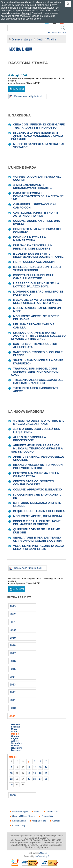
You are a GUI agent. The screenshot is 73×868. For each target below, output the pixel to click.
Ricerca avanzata (57, 33)
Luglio (15, 738)
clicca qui (26, 13)
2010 (13, 708)
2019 (13, 638)
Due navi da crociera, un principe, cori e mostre (33, 247)
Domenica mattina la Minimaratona (30, 239)
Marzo (14, 729)
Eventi (39, 39)
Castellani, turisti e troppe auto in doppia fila (36, 214)
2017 (13, 653)
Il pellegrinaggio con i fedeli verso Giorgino (37, 268)
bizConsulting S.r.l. (44, 856)
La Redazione (19, 821)
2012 (13, 692)
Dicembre (16, 750)
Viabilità (51, 39)
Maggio (15, 734)
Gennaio (16, 724)
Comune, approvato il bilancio (38, 489)
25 (29, 779)
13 (40, 767)
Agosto (15, 741)
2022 (13, 614)
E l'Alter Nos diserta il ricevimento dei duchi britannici (39, 255)
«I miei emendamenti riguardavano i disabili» (33, 186)
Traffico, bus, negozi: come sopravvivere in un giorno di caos (35, 372)
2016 (13, 661)
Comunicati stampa (22, 39)
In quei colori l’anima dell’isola (39, 511)
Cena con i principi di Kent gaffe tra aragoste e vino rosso (39, 126)
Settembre (17, 743)
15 (11, 773)
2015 (13, 669)
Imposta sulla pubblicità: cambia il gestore (34, 277)
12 (34, 767)
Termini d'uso (53, 812)
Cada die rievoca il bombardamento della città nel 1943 (38, 196)
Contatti (56, 821)
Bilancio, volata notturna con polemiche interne (38, 466)
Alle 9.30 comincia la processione (30, 439)
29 (11, 785)
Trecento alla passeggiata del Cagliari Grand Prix (38, 381)
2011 (13, 700)
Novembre (17, 748)
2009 (12, 716)
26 (34, 779)
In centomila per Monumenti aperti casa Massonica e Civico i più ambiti (38, 136)
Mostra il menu (21, 49)
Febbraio (16, 727)
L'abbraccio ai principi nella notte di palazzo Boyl (36, 285)
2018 (13, 645)
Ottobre (15, 745)
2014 (13, 677)
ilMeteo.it (43, 853)
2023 (13, 606)
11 (29, 767)
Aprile (14, 731)
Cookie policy (19, 825)
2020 (13, 630)
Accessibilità (47, 816)
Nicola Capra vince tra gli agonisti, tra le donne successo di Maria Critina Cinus (39, 336)
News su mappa (20, 812)
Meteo (37, 812)
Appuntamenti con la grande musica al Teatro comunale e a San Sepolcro (37, 448)
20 (40, 773)
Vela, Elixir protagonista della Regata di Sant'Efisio (39, 547)
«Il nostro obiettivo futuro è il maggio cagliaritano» (39, 422)
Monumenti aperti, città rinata (38, 516)
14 (46, 767)
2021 (13, 622)
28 (46, 779)
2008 (13, 795)
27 (40, 779)
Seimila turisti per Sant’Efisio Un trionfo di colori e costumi (38, 539)
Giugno (15, 736)
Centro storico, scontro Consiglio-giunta (34, 483)
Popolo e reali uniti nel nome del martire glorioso (37, 523)
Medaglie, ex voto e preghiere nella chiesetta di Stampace (38, 301)
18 (29, 773)
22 (11, 779)
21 (46, 773)
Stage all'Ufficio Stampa (24, 816)
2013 (13, 685)
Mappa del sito (39, 821)
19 (34, 773)
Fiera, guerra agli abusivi (34, 262)
